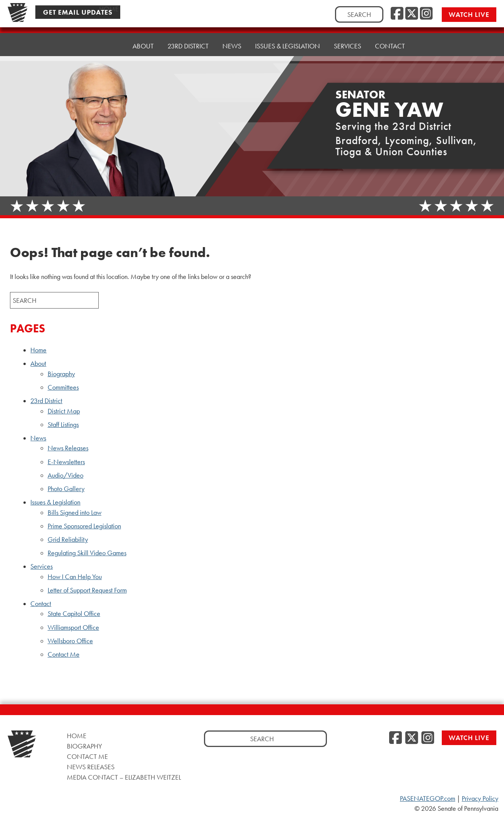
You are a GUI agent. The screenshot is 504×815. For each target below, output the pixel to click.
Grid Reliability (68, 539)
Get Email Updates (78, 12)
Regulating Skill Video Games (87, 553)
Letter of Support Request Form (87, 590)
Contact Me (64, 654)
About (143, 43)
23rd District (188, 41)
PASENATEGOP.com (428, 798)
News (232, 39)
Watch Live (469, 14)
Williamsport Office (73, 627)
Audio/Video (65, 475)
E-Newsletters (66, 462)
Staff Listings (63, 425)
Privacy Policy (480, 798)
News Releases (68, 448)
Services (347, 35)
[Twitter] (412, 14)
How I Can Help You (75, 577)
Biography (61, 374)
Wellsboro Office (70, 641)
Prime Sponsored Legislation (84, 526)
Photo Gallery (66, 489)
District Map (64, 411)
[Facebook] (397, 14)
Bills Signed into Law (75, 513)
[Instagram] (426, 14)
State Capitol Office (74, 614)
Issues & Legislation (288, 37)
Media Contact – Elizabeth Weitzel (124, 777)
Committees (63, 387)
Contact (390, 33)
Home (109, 45)
